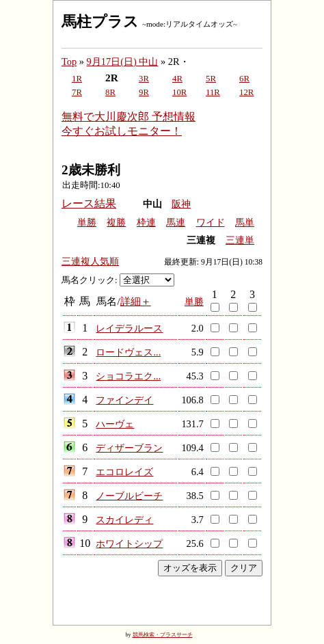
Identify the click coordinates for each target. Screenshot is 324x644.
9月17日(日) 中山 (123, 62)
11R (213, 92)
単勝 (87, 223)
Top (69, 62)
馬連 (176, 223)
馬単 (245, 223)
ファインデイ (124, 400)
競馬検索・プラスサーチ (163, 635)
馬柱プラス (100, 22)
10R (179, 92)
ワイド (211, 223)
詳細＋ (136, 301)
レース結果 (89, 203)
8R (110, 92)
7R (77, 92)
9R (144, 92)
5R (211, 79)
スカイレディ (124, 520)
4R (177, 79)
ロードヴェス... (128, 352)
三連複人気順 (90, 261)
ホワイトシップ (129, 544)
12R (246, 92)
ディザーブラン (129, 448)
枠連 (146, 223)
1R (77, 79)
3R (144, 79)
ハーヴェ (115, 424)
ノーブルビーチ (129, 496)
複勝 (116, 223)
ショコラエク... (128, 376)
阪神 (181, 204)
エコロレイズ (124, 472)
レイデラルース (129, 328)
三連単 (240, 240)
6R (244, 79)
